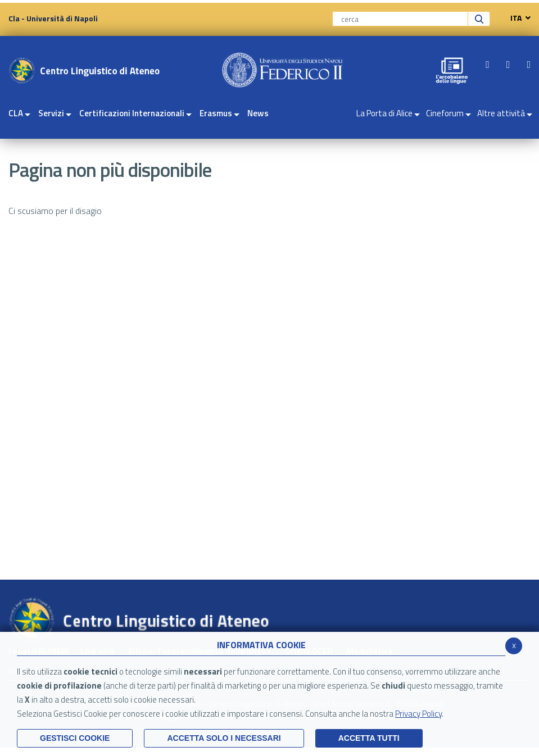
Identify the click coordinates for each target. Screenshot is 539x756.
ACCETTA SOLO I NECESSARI (224, 738)
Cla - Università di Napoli (53, 18)
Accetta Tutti (369, 738)
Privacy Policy (418, 714)
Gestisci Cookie (75, 738)
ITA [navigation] (518, 18)
